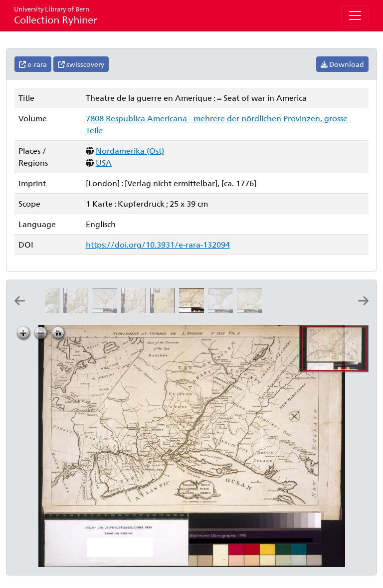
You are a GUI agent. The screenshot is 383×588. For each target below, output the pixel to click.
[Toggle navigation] (355, 15)
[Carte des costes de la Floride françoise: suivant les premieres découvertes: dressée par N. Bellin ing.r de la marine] (309, 310)
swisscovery (81, 64)
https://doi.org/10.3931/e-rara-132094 (158, 244)
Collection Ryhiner (56, 15)
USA (104, 162)
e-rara (33, 64)
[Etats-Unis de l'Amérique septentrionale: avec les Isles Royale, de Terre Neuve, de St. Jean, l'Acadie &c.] (222, 310)
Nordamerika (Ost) (130, 150)
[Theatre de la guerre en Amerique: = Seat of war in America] (193, 310)
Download (342, 64)
